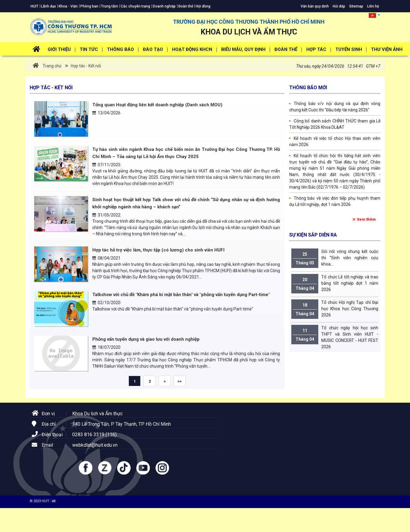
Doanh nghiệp (164, 6)
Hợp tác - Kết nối (85, 66)
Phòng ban (89, 6)
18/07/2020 (106, 347)
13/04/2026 (106, 113)
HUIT (34, 6)
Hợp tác (316, 49)
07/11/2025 (106, 165)
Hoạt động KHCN (192, 49)
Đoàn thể (186, 6)
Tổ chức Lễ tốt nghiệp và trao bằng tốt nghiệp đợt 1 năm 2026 (335, 284)
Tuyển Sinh (349, 49)
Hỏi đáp (339, 6)
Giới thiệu (59, 49)
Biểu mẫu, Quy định (243, 49)
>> (180, 381)
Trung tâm (110, 6)
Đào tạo (153, 49)
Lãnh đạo (49, 6)
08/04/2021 (106, 258)
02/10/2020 (106, 303)
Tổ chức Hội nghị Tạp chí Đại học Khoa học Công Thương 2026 (335, 309)
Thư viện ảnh (387, 49)
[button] (374, 15)
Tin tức (89, 49)
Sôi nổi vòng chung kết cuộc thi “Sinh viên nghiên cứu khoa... (335, 258)
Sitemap (356, 6)
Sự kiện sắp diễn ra (313, 235)
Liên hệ (373, 6)
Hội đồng (203, 6)
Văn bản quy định (315, 6)
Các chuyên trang (135, 6)
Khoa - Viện (68, 6)
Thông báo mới (308, 88)
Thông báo (120, 49)
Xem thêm (366, 219)
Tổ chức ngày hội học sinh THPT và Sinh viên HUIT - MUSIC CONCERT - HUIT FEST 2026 (335, 337)
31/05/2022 (106, 215)
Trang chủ (47, 66)
